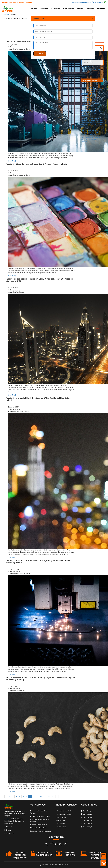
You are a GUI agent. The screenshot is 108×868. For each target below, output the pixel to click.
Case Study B (87, 814)
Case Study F (87, 827)
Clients (8, 830)
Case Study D (87, 820)
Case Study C (87, 817)
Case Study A (87, 811)
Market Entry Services (39, 825)
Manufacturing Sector (64, 811)
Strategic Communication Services (40, 820)
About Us (8, 827)
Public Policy (61, 827)
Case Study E (87, 824)
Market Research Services (40, 816)
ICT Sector (60, 824)
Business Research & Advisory (38, 812)
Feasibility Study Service (39, 828)
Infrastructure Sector (64, 814)
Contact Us (9, 833)
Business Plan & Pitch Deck (40, 831)
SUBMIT (40, 54)
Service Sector (62, 820)
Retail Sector (61, 817)
